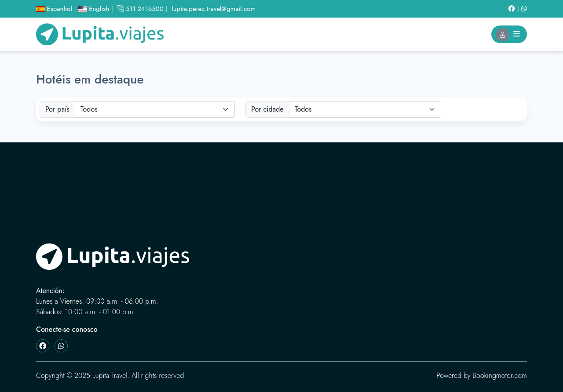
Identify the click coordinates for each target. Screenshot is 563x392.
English (94, 9)
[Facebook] (515, 9)
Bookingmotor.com (500, 376)
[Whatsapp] (524, 9)
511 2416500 (141, 9)
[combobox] (155, 109)
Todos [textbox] (89, 109)
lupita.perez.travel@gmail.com (214, 9)
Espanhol (54, 9)
